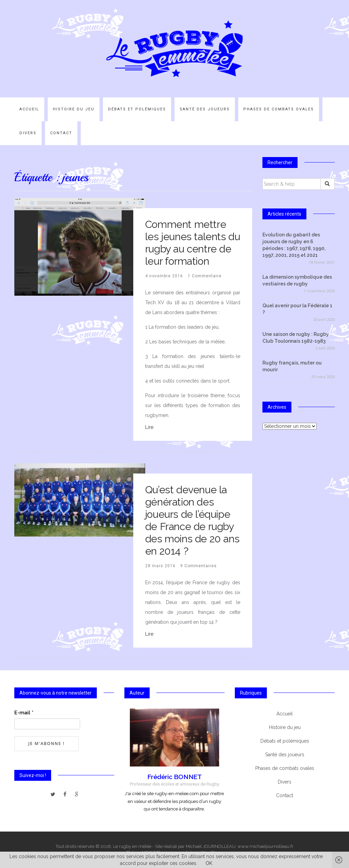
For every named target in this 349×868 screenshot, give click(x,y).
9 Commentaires (199, 566)
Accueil (29, 109)
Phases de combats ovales (279, 109)
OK (209, 863)
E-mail (24, 713)
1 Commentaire (205, 276)
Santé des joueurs (205, 109)
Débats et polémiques (137, 109)
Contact (61, 133)
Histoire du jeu (74, 109)
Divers (28, 133)
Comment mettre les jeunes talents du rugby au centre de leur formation (193, 243)
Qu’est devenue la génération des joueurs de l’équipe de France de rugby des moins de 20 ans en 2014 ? (192, 520)
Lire (149, 427)
